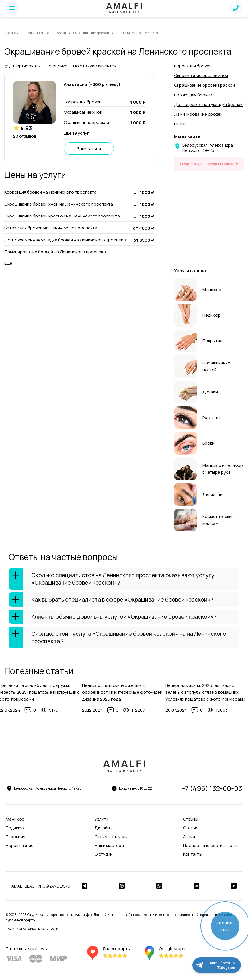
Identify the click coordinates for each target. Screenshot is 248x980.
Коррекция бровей (193, 66)
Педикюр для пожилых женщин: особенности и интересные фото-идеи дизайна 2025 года (122, 692)
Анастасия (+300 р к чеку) (92, 84)
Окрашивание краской (91, 33)
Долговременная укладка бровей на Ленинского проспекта (66, 240)
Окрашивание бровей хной (201, 75)
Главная (11, 33)
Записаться (89, 149)
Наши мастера (37, 33)
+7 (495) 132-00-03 (212, 788)
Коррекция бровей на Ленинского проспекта (50, 192)
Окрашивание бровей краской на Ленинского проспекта (62, 216)
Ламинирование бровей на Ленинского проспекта (56, 252)
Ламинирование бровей (198, 114)
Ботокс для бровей (193, 95)
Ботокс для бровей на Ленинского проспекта (51, 228)
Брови (61, 33)
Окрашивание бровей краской (204, 85)
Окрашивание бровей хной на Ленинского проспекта (59, 204)
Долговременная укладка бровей (208, 104)
